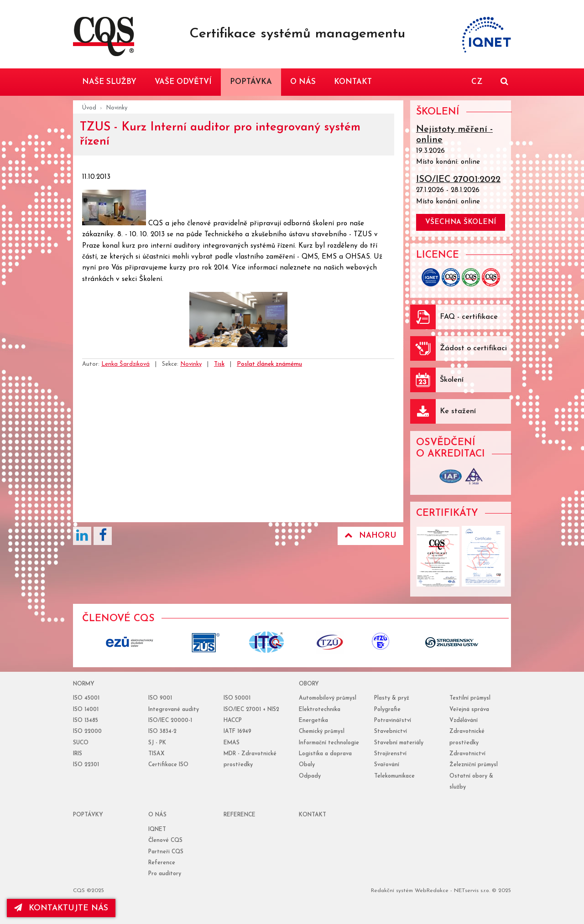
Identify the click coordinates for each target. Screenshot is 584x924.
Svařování (387, 765)
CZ (477, 82)
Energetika (313, 721)
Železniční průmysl (474, 765)
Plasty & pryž (392, 698)
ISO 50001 (237, 698)
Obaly (307, 765)
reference (240, 815)
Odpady (310, 776)
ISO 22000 (87, 732)
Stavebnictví (391, 732)
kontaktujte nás (61, 908)
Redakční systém (392, 891)
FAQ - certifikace (469, 317)
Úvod (89, 108)
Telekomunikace (394, 776)
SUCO (81, 743)
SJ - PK (157, 743)
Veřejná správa (469, 710)
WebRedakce (432, 891)
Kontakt (313, 815)
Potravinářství (393, 721)
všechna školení (461, 222)
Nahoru (370, 535)
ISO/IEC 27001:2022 (458, 180)
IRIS (78, 754)
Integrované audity (174, 710)
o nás (157, 815)
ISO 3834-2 (162, 732)
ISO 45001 (86, 698)
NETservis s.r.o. (472, 891)
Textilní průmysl (470, 698)
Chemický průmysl (322, 732)
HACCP (233, 721)
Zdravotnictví (467, 754)
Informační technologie (329, 743)
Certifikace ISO (168, 765)
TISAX (156, 754)
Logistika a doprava (325, 754)
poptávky (88, 815)
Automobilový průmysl (328, 698)
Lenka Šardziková (125, 364)
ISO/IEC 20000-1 (170, 721)
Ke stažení (458, 411)
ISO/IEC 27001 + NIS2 (251, 710)
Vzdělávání (464, 721)
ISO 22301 (86, 765)
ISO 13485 (86, 721)
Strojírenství (390, 754)
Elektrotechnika (320, 710)
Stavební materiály (399, 743)
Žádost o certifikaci (473, 348)
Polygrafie (387, 710)
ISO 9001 (160, 698)
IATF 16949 (237, 732)
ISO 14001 (86, 710)
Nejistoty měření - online (454, 135)
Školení (452, 380)
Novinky (117, 108)
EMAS (232, 743)
